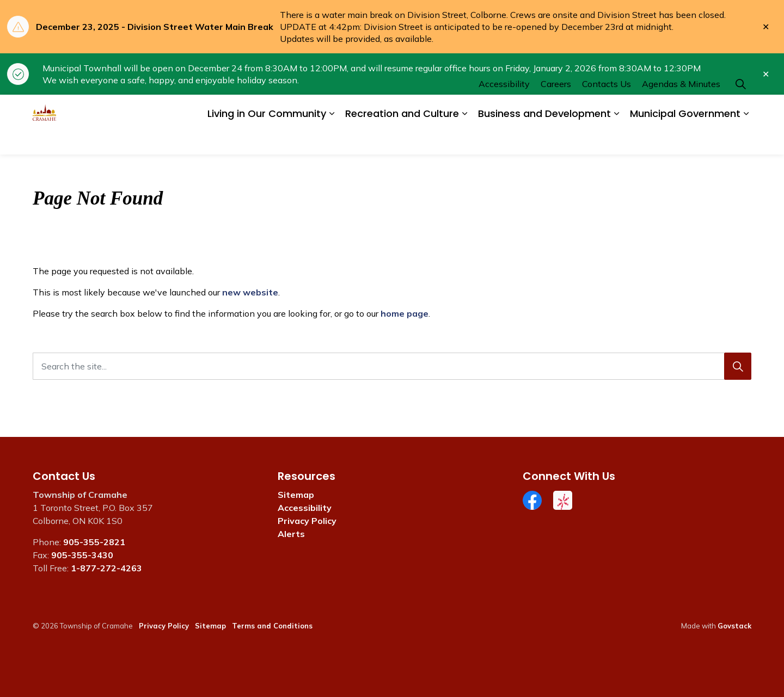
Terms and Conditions (272, 626)
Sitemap (296, 495)
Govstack (734, 626)
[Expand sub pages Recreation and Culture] (464, 140)
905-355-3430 (82, 555)
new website (250, 292)
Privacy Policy (307, 521)
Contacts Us (607, 109)
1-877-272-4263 (106, 568)
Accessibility (504, 109)
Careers (556, 109)
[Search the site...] (392, 366)
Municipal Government (685, 140)
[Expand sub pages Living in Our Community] (332, 140)
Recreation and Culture (402, 140)
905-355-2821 (94, 542)
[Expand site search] (740, 110)
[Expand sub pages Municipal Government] (746, 140)
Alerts (291, 534)
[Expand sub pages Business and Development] (616, 140)
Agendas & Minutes (681, 109)
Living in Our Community (267, 140)
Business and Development (544, 140)
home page (405, 313)
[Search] (738, 366)
